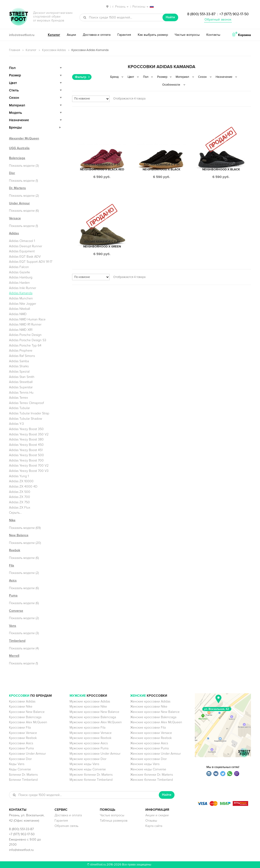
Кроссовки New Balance (27, 712)
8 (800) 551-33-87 (201, 14)
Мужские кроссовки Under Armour (95, 754)
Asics (13, 580)
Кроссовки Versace (23, 733)
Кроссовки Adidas (54, 50)
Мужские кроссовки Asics (89, 743)
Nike (12, 520)
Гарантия (124, 35)
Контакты (213, 35)
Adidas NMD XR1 (21, 330)
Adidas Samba (19, 361)
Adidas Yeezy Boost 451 (26, 450)
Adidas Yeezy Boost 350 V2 (29, 434)
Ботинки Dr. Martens (23, 775)
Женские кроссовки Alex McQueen (156, 722)
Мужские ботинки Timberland (91, 780)
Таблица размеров (114, 821)
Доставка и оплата (97, 35)
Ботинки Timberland (23, 780)
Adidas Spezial (19, 372)
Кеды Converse (20, 769)
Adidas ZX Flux (20, 508)
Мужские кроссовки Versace (91, 733)
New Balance (19, 535)
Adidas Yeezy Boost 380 (26, 439)
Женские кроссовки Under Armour (155, 754)
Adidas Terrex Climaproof (26, 403)
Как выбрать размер (153, 35)
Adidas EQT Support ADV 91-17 (31, 262)
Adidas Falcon (19, 267)
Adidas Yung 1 (19, 476)
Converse (16, 611)
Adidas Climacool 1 (22, 241)
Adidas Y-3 (16, 424)
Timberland (17, 641)
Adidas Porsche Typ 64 (25, 345)
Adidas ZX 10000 (21, 481)
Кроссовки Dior (20, 759)
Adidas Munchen (21, 298)
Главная (15, 50)
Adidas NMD (18, 314)
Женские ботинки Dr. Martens (151, 775)
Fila (12, 565)
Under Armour (19, 203)
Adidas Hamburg (21, 277)
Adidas (14, 233)
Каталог (54, 35)
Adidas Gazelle (20, 272)
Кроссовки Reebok (23, 738)
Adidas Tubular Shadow (26, 419)
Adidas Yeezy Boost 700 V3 (29, 471)
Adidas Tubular (19, 408)
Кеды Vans (17, 764)
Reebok (15, 550)
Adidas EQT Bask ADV (25, 257)
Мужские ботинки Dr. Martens (91, 775)
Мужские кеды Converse (88, 769)
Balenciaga (17, 158)
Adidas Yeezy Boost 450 (26, 445)
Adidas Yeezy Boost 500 (26, 455)
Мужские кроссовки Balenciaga (93, 717)
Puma (13, 595)
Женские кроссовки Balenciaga (153, 717)
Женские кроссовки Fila (148, 728)
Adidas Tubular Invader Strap (29, 413)
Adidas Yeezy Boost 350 (26, 429)
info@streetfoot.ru (22, 35)
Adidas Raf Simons (22, 356)
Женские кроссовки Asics (149, 743)
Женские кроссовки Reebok (151, 738)
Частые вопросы (187, 35)
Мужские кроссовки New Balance (94, 712)
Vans (13, 626)
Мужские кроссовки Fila (87, 728)
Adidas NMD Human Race (27, 319)
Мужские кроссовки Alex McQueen (96, 722)
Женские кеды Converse (148, 769)
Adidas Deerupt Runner (26, 246)
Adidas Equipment (22, 251)
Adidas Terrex (18, 398)
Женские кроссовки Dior (148, 759)
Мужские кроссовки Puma (89, 748)
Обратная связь (66, 826)
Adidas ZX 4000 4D (23, 487)
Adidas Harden (19, 283)
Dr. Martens (17, 188)
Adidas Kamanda (21, 293)
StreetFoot (18, 17)
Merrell (14, 656)
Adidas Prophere (21, 351)
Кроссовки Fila (20, 728)
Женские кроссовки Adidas (150, 701)
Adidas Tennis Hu (21, 393)
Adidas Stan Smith (22, 377)
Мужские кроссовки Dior (88, 759)
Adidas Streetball (21, 382)
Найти (170, 17)
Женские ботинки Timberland (151, 780)
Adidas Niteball (20, 309)
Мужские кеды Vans (84, 764)
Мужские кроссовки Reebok (90, 738)
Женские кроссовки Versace (151, 733)
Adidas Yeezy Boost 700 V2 (29, 466)
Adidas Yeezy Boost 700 (26, 460)
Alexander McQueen (24, 138)
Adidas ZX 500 (20, 492)
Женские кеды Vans (145, 764)
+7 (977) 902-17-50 (234, 14)
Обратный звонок (218, 20)
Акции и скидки (157, 815)
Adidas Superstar (21, 387)
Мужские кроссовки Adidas (90, 701)
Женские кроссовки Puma (149, 748)
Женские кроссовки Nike (149, 707)
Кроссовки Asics (21, 743)
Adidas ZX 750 (19, 502)
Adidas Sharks (19, 366)
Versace (15, 218)
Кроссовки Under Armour (27, 754)
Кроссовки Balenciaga (25, 717)
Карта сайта (154, 826)
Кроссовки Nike (21, 707)
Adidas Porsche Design (25, 335)
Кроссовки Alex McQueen (28, 722)
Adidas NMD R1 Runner (25, 324)
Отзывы (151, 821)
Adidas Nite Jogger (23, 304)
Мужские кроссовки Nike (88, 707)
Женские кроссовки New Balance (155, 712)
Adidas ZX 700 (20, 497)
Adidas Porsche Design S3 (28, 340)
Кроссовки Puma (21, 748)
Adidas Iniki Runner (23, 288)
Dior (12, 173)
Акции (71, 35)
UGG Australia (19, 148)
